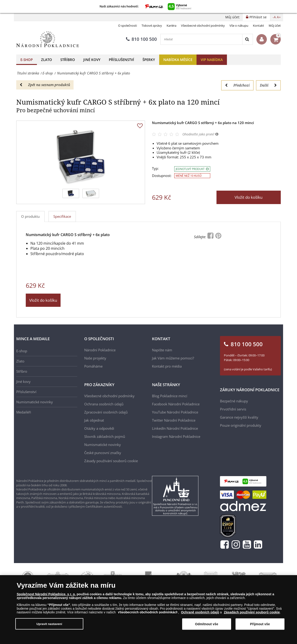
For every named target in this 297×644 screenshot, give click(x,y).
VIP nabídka (212, 60)
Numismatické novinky (35, 402)
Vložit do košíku (249, 197)
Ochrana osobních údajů (104, 404)
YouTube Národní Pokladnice (175, 412)
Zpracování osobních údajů (106, 412)
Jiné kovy (92, 60)
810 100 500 (141, 39)
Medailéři (24, 412)
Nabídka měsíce (178, 60)
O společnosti (128, 26)
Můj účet (275, 26)
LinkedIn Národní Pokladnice (175, 428)
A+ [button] (279, 17)
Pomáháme (93, 366)
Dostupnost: (162, 176)
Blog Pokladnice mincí (170, 396)
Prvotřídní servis (233, 409)
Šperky (149, 60)
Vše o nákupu (239, 26)
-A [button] (274, 17)
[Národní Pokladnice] (48, 39)
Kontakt (258, 26)
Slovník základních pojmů (105, 436)
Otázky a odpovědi (99, 428)
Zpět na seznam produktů (45, 85)
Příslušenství (121, 60)
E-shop (27, 60)
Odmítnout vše (207, 624)
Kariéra (171, 26)
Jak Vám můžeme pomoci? (173, 358)
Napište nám (162, 350)
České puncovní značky (103, 453)
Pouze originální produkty (241, 425)
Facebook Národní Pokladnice (176, 404)
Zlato (47, 60)
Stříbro (68, 60)
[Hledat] (201, 39)
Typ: (155, 168)
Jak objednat (94, 420)
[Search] (247, 39)
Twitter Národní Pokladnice (174, 420)
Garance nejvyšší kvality (239, 417)
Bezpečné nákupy (234, 401)
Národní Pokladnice (100, 350)
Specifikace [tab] (62, 216)
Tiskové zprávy (152, 26)
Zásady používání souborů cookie (111, 461)
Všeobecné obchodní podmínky (203, 26)
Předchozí (237, 85)
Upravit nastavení (49, 624)
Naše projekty (95, 358)
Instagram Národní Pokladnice (176, 436)
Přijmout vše (260, 624)
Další (268, 85)
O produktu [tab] (30, 216)
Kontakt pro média (167, 366)
